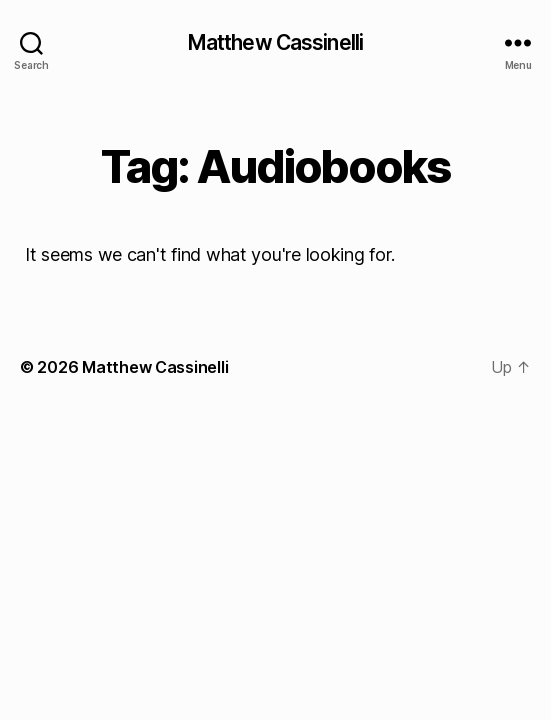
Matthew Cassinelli (275, 42)
